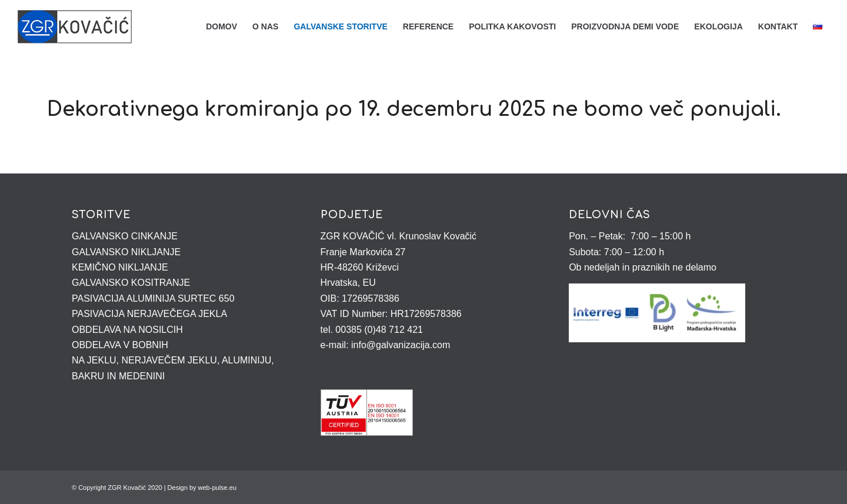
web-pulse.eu (217, 488)
